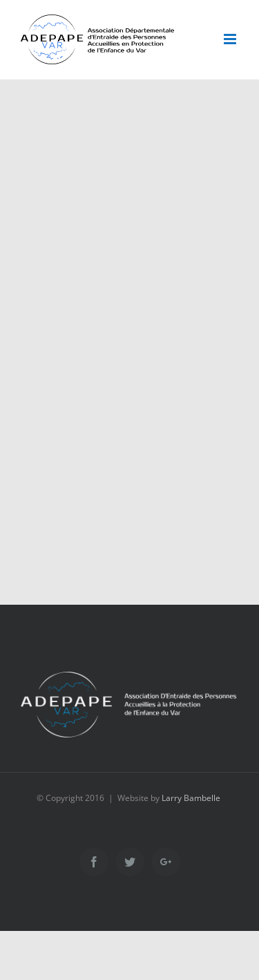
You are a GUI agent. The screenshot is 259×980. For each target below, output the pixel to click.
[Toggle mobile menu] (231, 39)
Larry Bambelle (191, 798)
